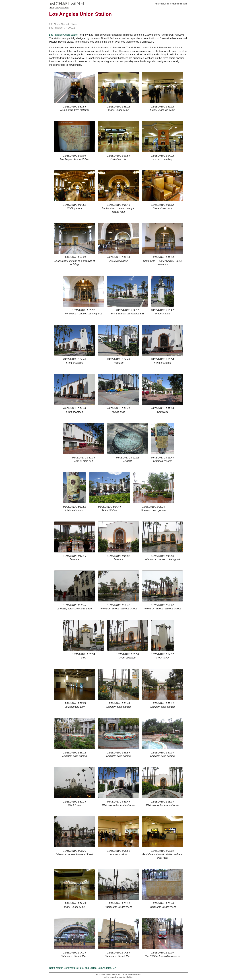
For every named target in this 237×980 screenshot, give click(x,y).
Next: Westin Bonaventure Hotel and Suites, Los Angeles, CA (83, 968)
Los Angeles (64, 8)
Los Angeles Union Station (64, 35)
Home (52, 8)
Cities (57, 8)
